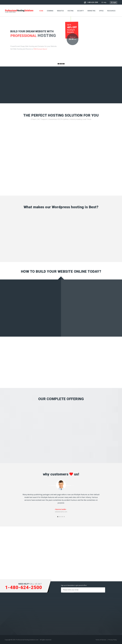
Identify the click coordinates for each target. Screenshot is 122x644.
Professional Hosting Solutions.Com (27, 640)
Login (114, 2)
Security (80, 11)
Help (104, 2)
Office (101, 11)
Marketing (91, 11)
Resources (111, 11)
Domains (50, 11)
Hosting (71, 11)
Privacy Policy (113, 640)
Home (41, 11)
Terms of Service (101, 640)
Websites (60, 11)
